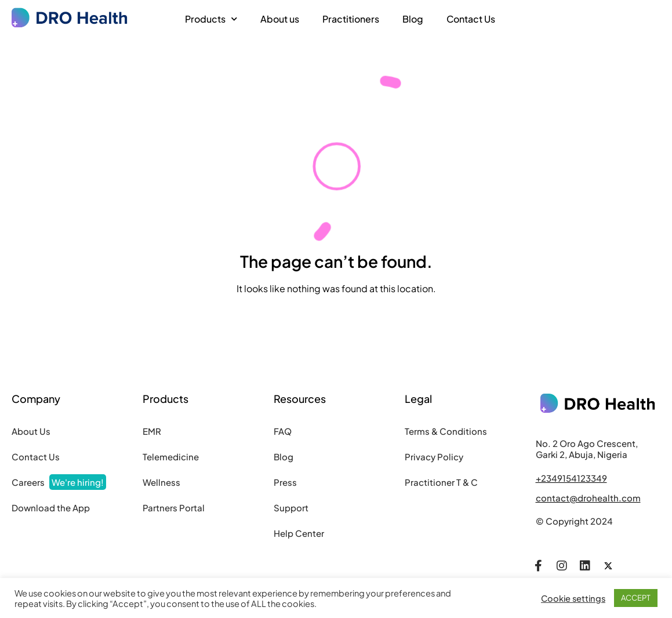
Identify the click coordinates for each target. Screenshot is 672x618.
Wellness (161, 482)
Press (285, 482)
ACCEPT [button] (636, 598)
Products (211, 19)
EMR (152, 431)
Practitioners (351, 19)
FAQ (283, 431)
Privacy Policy (434, 457)
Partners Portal (174, 508)
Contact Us (471, 19)
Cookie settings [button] (573, 598)
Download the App (51, 508)
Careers (59, 482)
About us (280, 19)
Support (291, 508)
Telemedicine (171, 457)
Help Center (299, 533)
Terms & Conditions (446, 431)
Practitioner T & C (441, 482)
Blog (413, 19)
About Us (31, 431)
